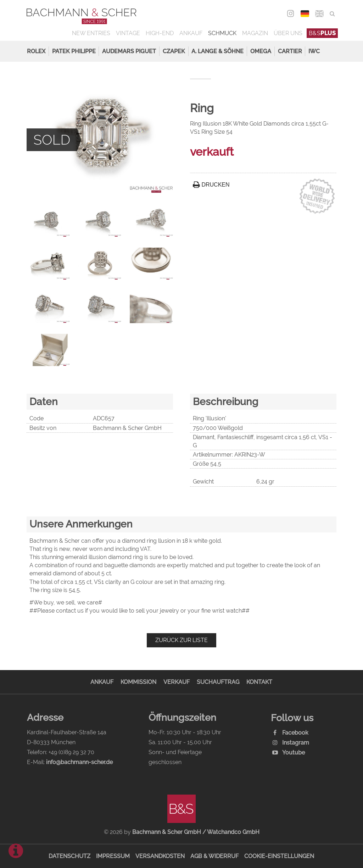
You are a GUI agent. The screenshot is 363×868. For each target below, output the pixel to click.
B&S (322, 33)
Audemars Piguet (129, 51)
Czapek (174, 51)
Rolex (36, 51)
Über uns (288, 33)
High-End (160, 33)
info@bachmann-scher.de (79, 762)
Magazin (255, 33)
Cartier (290, 51)
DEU (305, 14)
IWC (314, 51)
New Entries (91, 33)
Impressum (113, 856)
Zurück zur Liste (181, 640)
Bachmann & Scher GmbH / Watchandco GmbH (196, 832)
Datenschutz (69, 856)
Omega (261, 51)
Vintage (128, 33)
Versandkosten (160, 856)
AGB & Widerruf (214, 856)
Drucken (211, 185)
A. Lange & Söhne (217, 51)
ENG (320, 14)
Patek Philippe (74, 51)
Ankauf (191, 33)
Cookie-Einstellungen (279, 856)
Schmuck (222, 33)
